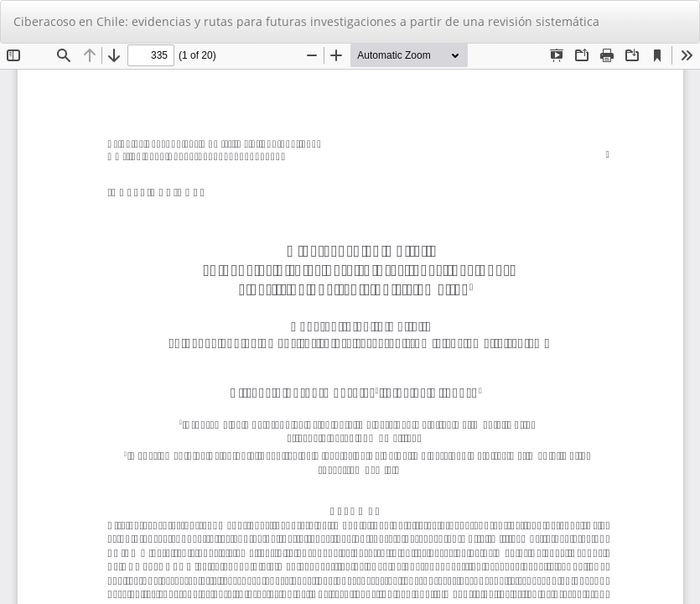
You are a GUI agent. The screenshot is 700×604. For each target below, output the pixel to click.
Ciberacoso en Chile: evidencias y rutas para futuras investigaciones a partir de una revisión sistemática (306, 21)
